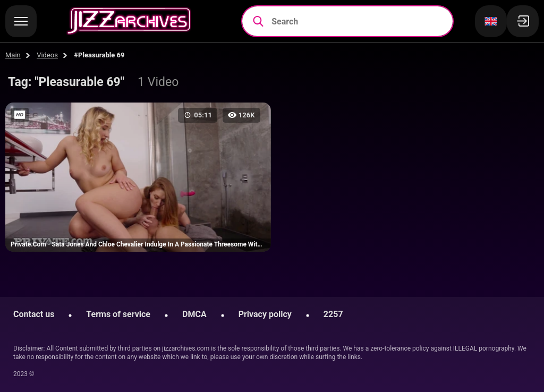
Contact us (34, 314)
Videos (47, 55)
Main (13, 55)
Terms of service (118, 314)
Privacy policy (265, 314)
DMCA (194, 314)
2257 (333, 314)
